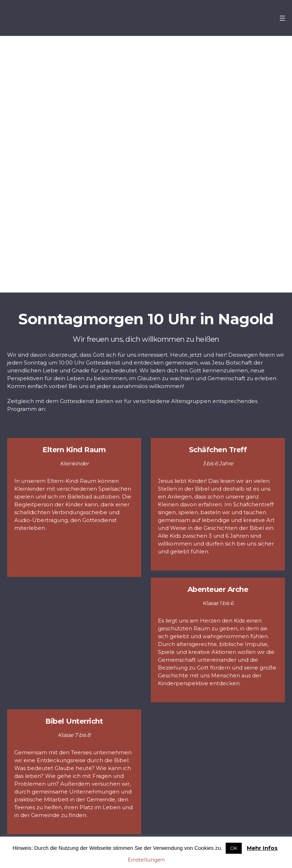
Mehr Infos (262, 848)
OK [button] (234, 848)
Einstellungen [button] (146, 860)
